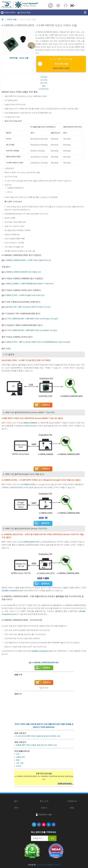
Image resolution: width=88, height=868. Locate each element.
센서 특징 (44, 80)
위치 (16, 808)
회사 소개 (44, 801)
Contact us (72, 801)
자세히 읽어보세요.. (65, 784)
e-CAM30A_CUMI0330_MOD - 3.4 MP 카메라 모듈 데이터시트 (26, 260)
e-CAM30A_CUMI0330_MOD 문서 (44, 663)
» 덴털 (17, 760)
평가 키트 (44, 83)
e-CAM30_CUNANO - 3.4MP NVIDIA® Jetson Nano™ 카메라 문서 (28, 284)
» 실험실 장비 (20, 757)
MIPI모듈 (14, 58)
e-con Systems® (43, 865)
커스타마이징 (44, 89)
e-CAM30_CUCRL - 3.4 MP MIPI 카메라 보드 (22, 480)
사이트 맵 (56, 865)
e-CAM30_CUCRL (28, 484)
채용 (72, 808)
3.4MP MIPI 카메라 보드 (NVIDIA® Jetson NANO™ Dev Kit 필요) (32, 418)
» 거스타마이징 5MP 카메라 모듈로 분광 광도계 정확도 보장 (37, 736)
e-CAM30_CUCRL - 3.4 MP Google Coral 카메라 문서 (23, 295)
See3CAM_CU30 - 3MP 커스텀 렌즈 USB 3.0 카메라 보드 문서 (26, 307)
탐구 (16, 801)
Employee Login (44, 815)
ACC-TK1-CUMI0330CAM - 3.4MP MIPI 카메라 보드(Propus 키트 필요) (30, 319)
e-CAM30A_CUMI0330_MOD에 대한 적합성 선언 (21, 272)
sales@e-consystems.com (12, 591)
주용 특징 (44, 77)
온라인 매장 (24, 13)
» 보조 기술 (19, 763)
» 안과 (17, 754)
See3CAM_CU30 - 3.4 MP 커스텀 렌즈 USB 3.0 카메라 (26, 360)
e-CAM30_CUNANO (29, 423)
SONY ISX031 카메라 (61, 68)
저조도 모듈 (24, 58)
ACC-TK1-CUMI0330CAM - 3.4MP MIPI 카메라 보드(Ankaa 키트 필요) (29, 331)
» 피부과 (18, 766)
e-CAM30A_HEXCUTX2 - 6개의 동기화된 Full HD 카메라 (27, 534)
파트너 (44, 808)
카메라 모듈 (12, 19)
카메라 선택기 (8, 13)
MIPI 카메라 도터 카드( (11, 423)
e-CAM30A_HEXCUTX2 (30, 542)
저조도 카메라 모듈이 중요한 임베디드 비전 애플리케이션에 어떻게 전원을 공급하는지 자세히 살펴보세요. (44, 726)
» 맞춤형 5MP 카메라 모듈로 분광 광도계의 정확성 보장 (36, 745)
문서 (44, 86)
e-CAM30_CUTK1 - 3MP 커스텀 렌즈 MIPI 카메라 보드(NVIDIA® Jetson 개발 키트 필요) (36, 342)
